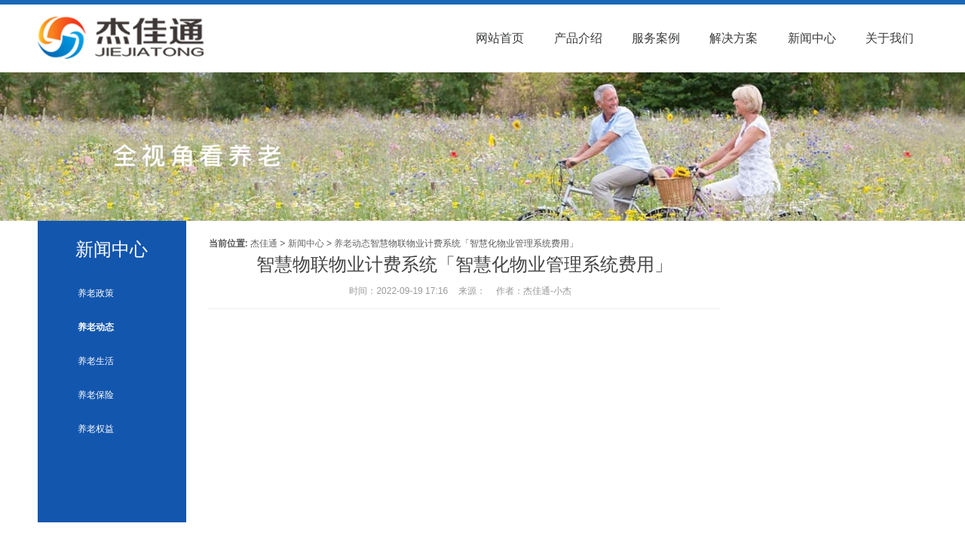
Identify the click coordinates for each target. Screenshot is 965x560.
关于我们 (890, 38)
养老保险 (96, 395)
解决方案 (734, 38)
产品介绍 (578, 38)
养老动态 (96, 327)
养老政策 (96, 293)
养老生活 (96, 361)
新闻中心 (812, 38)
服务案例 (656, 38)
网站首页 (500, 38)
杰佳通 (264, 243)
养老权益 (96, 429)
